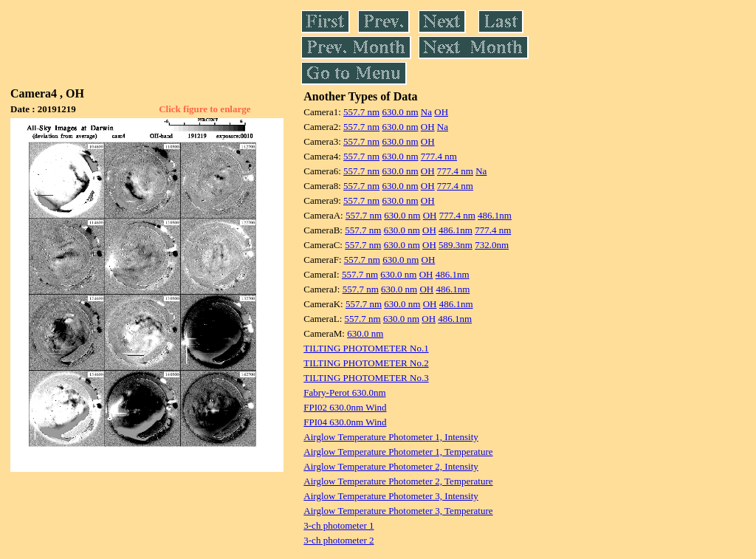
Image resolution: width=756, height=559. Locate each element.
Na (426, 112)
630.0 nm (400, 112)
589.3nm (456, 245)
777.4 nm (439, 156)
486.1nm (495, 215)
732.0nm (492, 245)
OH (441, 112)
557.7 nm (361, 112)
